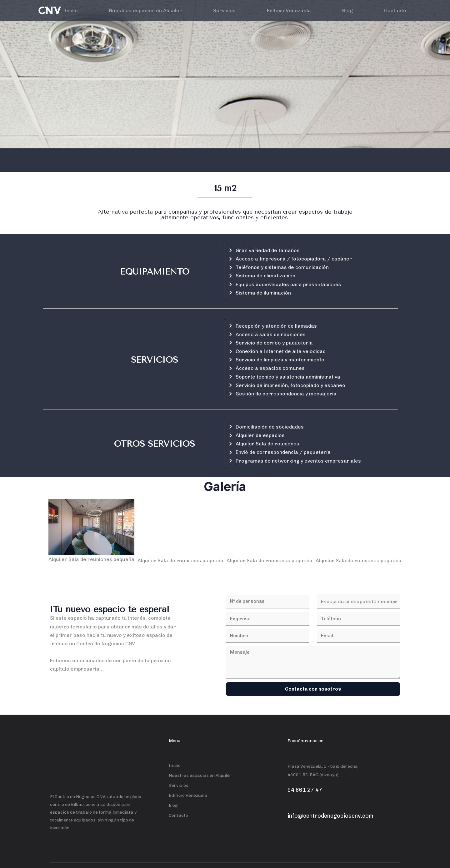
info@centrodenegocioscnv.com (330, 816)
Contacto (395, 10)
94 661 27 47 (305, 790)
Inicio (71, 10)
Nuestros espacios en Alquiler (145, 10)
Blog (347, 10)
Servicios (224, 10)
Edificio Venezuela (289, 10)
